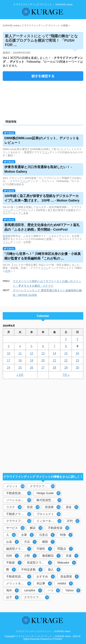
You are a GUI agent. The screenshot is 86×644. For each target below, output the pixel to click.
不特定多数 (32, 570)
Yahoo (73, 590)
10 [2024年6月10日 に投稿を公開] (9, 353)
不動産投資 (59, 528)
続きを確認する (43, 76)
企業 (27, 535)
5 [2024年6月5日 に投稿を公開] (32, 346)
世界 (8, 271)
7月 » (66, 375)
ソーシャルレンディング (19, 500)
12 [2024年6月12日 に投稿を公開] (32, 353)
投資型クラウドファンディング (40, 563)
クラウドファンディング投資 (19, 521)
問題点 (65, 549)
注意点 (47, 535)
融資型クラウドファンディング (19, 549)
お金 (12, 542)
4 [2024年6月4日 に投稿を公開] (20, 346)
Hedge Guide (48, 493)
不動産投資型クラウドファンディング (19, 493)
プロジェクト (49, 514)
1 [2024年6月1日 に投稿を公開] (66, 339)
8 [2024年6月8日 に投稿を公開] (66, 346)
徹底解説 (51, 556)
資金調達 (70, 577)
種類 (48, 542)
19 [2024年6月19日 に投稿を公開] (32, 360)
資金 (72, 507)
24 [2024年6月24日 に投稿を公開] (9, 368)
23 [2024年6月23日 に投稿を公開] (77, 360)
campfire (33, 590)
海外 (12, 590)
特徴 (66, 535)
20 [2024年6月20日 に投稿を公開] (43, 360)
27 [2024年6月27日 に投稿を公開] (43, 368)
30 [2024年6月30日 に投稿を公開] (77, 368)
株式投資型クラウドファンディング (49, 500)
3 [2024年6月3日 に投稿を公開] (9, 346)
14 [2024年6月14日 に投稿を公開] (54, 353)
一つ (54, 590)
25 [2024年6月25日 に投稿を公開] (20, 368)
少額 (30, 556)
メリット (15, 486)
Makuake (67, 563)
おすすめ (46, 577)
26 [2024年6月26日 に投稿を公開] (32, 368)
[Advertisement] (43, 99)
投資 (33, 507)
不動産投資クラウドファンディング (19, 577)
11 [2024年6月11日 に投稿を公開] (20, 353)
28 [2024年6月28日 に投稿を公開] (54, 368)
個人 (54, 570)
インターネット (49, 521)
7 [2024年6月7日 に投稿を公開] (55, 346)
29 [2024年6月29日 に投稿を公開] (66, 368)
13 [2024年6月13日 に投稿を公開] (43, 353)
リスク (14, 507)
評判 (73, 521)
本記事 (44, 584)
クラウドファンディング (43, 486)
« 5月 (20, 375)
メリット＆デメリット (19, 584)
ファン (46, 152)
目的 (12, 556)
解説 (36, 528)
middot (65, 584)
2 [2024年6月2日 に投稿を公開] (78, 339)
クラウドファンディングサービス (37, 597)
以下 (12, 597)
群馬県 (7, 236)
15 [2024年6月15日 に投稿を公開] (66, 353)
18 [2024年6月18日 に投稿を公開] (20, 360)
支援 (72, 556)
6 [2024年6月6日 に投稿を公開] (43, 346)
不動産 (14, 563)
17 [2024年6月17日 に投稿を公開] (9, 360)
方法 (30, 542)
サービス (15, 528)
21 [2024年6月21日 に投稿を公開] (54, 360)
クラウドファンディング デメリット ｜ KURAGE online (43, 631)
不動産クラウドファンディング (19, 514)
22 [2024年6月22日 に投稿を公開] (66, 360)
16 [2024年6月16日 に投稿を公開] (77, 353)
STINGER (57, 639)
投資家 (53, 507)
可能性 (44, 549)
